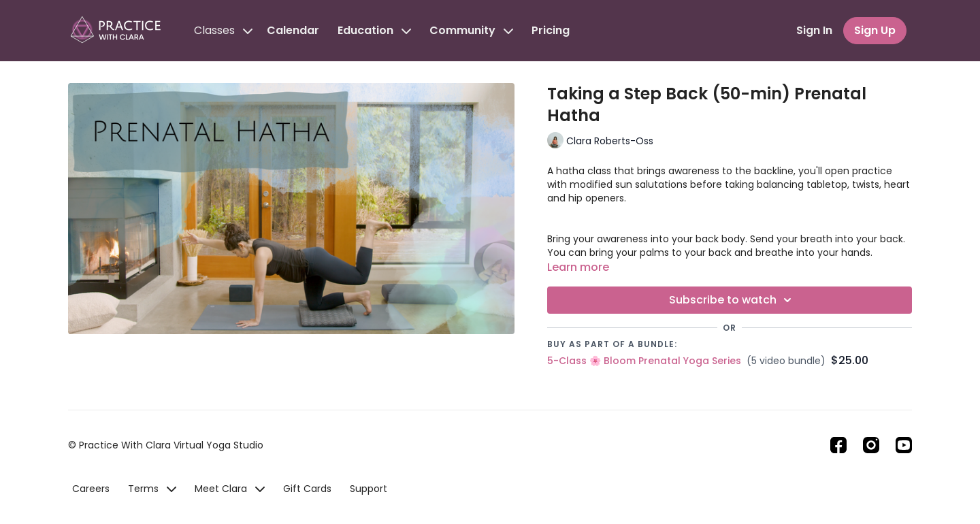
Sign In (814, 30)
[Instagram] (871, 445)
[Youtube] (904, 445)
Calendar (293, 30)
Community (471, 30)
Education (374, 30)
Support (369, 489)
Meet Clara (230, 489)
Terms (152, 489)
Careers (91, 489)
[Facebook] (838, 445)
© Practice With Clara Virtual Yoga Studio (166, 445)
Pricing (551, 30)
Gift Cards (307, 489)
